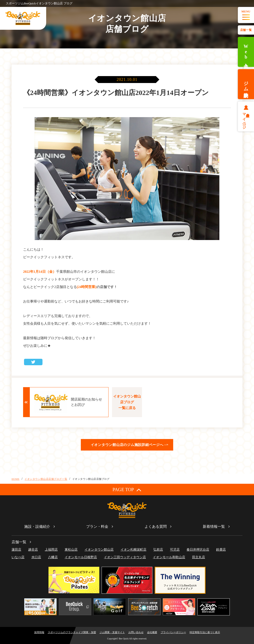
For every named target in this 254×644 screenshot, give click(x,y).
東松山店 (71, 550)
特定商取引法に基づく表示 (205, 632)
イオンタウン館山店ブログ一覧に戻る (127, 402)
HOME (16, 479)
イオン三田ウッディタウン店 (125, 557)
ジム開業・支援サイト (112, 632)
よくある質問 (156, 527)
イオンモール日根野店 (81, 557)
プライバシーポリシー (173, 632)
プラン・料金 (97, 527)
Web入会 (246, 52)
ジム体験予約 (246, 84)
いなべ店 (18, 557)
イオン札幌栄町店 (133, 550)
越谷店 (33, 550)
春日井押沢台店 (198, 550)
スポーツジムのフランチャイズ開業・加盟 (72, 632)
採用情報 (39, 632)
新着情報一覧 (214, 527)
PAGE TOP (127, 490)
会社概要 (152, 632)
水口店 (36, 557)
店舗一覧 (246, 30)
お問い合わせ (136, 632)
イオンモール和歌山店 (169, 557)
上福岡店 (51, 550)
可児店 (175, 550)
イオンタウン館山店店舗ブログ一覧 (46, 479)
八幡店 (53, 557)
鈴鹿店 (221, 550)
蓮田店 (16, 550)
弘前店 (158, 550)
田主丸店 (199, 557)
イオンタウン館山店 (99, 550)
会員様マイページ (246, 119)
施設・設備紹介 (37, 527)
